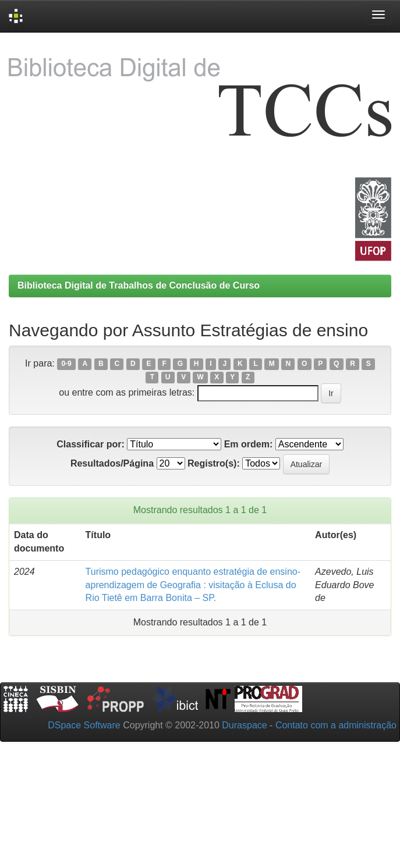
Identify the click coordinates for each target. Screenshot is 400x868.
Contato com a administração (336, 725)
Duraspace (244, 725)
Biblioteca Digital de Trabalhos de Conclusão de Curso (139, 285)
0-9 (66, 364)
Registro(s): (214, 463)
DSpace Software (84, 725)
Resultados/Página (112, 463)
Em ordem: (249, 444)
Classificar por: (90, 444)
